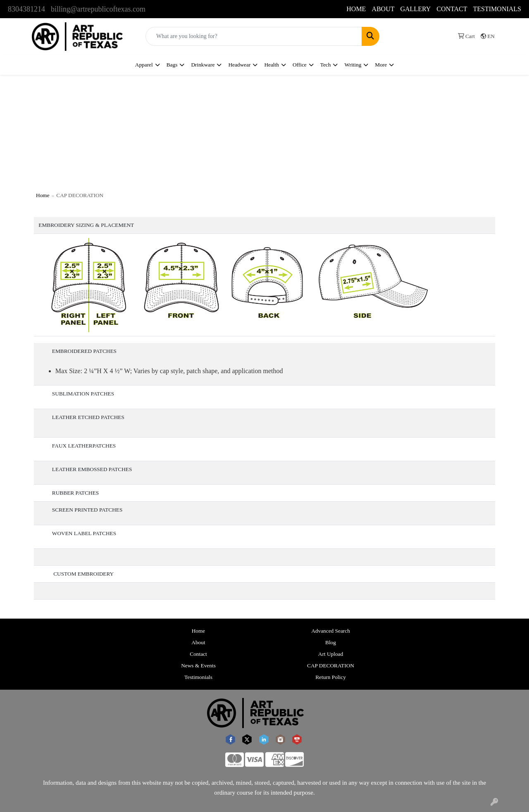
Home (43, 195)
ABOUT (383, 9)
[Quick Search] (254, 36)
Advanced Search (331, 631)
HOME (356, 9)
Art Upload (331, 654)
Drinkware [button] (203, 65)
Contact (198, 654)
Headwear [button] (239, 65)
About (198, 642)
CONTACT (452, 9)
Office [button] (300, 65)
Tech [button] (326, 65)
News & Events (198, 666)
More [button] (381, 65)
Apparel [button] (144, 65)
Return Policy (331, 677)
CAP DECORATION (331, 666)
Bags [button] (172, 65)
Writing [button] (353, 65)
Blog (331, 642)
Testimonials (198, 677)
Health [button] (272, 65)
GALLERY (415, 9)
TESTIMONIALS (497, 9)
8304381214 (26, 9)
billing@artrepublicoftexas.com (98, 9)
